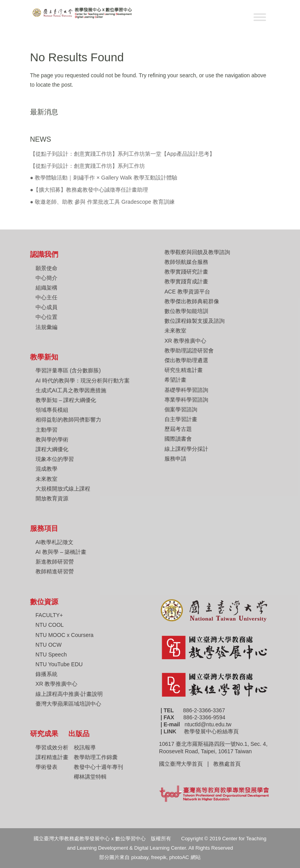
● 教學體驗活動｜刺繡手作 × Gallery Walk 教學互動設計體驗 (104, 178)
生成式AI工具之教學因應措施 (71, 390)
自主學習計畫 (181, 419)
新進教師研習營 (55, 562)
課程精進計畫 (52, 757)
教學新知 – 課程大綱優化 (66, 400)
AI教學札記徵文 (54, 542)
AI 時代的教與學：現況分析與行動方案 (83, 381)
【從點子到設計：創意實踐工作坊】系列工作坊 (87, 166)
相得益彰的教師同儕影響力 (68, 420)
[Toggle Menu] (260, 17)
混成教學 (46, 469)
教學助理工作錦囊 (96, 757)
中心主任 (46, 297)
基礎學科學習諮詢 (186, 390)
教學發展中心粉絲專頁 (211, 731)
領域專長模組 (52, 410)
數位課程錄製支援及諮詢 (195, 321)
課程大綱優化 (52, 449)
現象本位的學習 (55, 459)
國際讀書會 (178, 439)
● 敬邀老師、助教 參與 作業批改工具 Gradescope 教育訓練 (102, 202)
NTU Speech (51, 655)
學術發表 (46, 767)
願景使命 (46, 268)
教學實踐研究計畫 (186, 272)
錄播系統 (46, 674)
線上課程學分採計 (186, 449)
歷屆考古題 (178, 429)
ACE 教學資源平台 (187, 292)
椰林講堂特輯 (90, 777)
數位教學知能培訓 (186, 311)
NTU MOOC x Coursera (65, 635)
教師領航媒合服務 (186, 262)
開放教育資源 (52, 498)
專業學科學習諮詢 (186, 400)
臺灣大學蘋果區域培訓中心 (68, 704)
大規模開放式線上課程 (63, 489)
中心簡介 (46, 278)
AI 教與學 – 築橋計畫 (61, 552)
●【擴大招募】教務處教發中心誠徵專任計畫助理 (89, 190)
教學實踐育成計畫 (186, 281)
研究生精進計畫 (184, 370)
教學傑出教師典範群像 (192, 301)
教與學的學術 (52, 439)
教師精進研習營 (55, 571)
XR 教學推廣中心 (185, 341)
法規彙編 (46, 327)
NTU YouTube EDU (59, 664)
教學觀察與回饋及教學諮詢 (197, 252)
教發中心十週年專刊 (98, 767)
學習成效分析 (52, 747)
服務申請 (175, 459)
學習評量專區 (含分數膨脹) (68, 370)
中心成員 (46, 307)
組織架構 (46, 288)
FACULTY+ (49, 615)
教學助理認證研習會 (189, 350)
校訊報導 (85, 747)
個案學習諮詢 (181, 409)
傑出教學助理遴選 (186, 360)
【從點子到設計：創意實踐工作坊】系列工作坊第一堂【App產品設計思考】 (122, 154)
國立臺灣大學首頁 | (186, 764)
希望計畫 (175, 380)
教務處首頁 (228, 764)
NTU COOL (50, 625)
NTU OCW (49, 645)
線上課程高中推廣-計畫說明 (69, 694)
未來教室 (46, 479)
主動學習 (46, 430)
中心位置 (46, 317)
